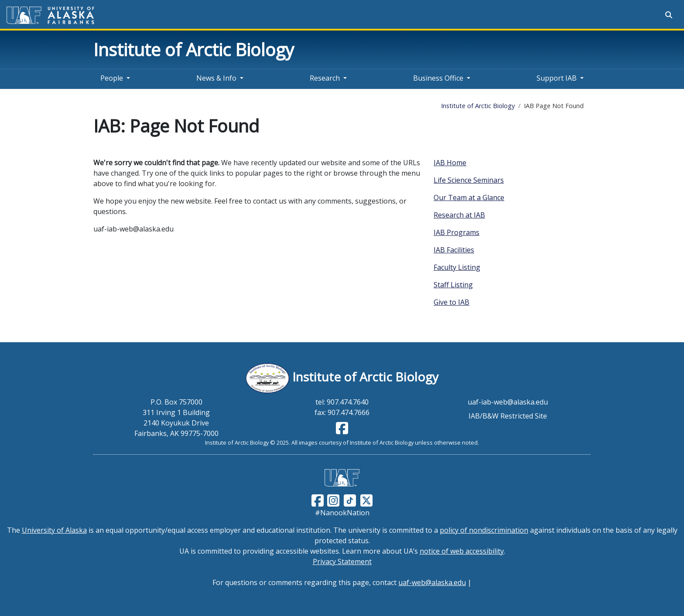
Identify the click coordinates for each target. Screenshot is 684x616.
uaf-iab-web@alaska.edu (508, 402)
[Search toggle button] (669, 15)
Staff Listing (453, 285)
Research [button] (325, 78)
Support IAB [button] (557, 78)
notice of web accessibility (462, 551)
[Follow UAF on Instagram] (332, 500)
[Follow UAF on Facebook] (318, 500)
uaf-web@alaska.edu (432, 582)
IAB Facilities (454, 250)
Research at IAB (459, 215)
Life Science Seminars (469, 180)
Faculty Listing (457, 267)
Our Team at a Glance (469, 197)
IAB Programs (457, 232)
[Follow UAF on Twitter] (366, 500)
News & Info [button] (216, 78)
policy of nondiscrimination (484, 530)
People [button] (112, 78)
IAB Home (450, 163)
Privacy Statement (342, 562)
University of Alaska (54, 530)
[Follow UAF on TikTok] (350, 500)
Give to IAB (451, 302)
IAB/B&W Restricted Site (508, 416)
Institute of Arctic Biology (194, 49)
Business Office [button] (438, 78)
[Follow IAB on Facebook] (342, 431)
